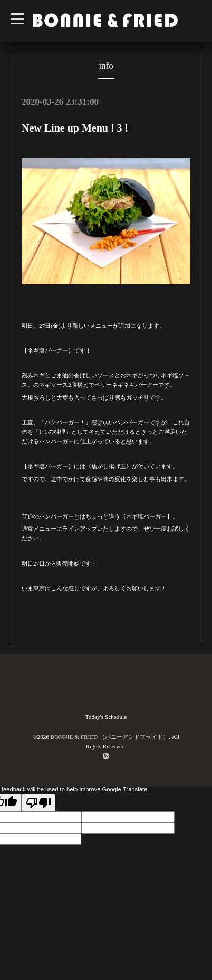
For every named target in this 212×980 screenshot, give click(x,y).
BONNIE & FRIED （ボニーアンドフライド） (110, 737)
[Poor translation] (38, 803)
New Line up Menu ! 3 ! (75, 128)
